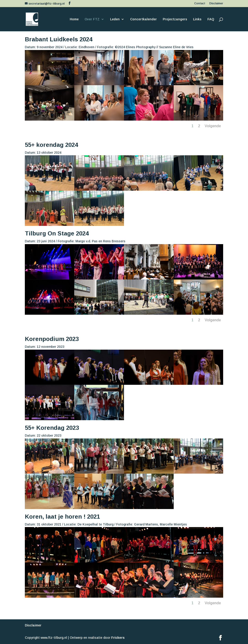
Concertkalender (143, 19)
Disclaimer (216, 4)
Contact (200, 4)
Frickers (118, 638)
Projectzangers (175, 19)
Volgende (213, 126)
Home (74, 19)
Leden (115, 19)
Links (197, 19)
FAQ (211, 19)
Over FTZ (92, 19)
